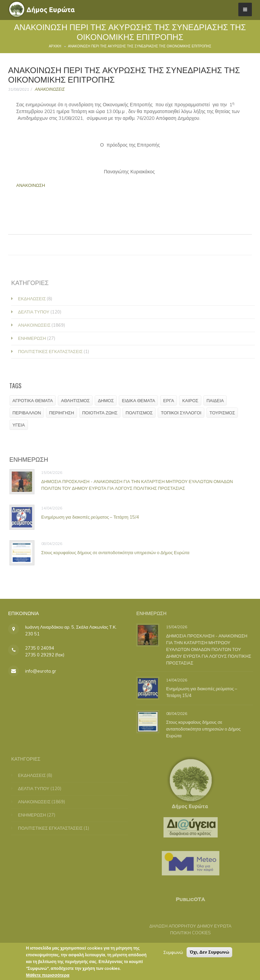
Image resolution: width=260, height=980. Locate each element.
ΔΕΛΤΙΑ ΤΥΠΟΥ (37, 312)
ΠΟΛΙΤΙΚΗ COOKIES (187, 933)
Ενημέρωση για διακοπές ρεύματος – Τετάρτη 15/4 (92, 517)
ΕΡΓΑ (171, 400)
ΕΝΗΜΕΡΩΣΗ (35, 338)
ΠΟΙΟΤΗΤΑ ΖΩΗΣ (102, 413)
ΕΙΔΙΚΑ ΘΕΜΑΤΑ (140, 400)
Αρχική (55, 46)
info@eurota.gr (41, 671)
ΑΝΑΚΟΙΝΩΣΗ (31, 185)
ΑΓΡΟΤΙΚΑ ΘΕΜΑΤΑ (35, 400)
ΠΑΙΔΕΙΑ (217, 400)
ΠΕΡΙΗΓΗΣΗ (64, 413)
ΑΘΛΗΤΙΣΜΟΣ (77, 400)
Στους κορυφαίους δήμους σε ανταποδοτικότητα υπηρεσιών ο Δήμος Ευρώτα (117, 552)
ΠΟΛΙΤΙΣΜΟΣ (141, 413)
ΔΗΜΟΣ (108, 400)
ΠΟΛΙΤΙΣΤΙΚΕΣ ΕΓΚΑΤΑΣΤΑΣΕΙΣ (53, 351)
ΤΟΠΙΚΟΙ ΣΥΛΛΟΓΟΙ (183, 413)
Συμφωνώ (173, 954)
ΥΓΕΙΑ (21, 425)
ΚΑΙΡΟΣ (192, 400)
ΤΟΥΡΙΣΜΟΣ (224, 413)
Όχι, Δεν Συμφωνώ (209, 953)
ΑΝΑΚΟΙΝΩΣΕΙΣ (50, 89)
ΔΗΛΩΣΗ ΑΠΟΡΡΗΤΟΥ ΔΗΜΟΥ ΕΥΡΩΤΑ (187, 926)
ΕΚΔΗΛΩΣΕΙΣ (35, 299)
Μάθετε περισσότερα (48, 976)
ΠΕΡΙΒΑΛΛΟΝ (29, 413)
